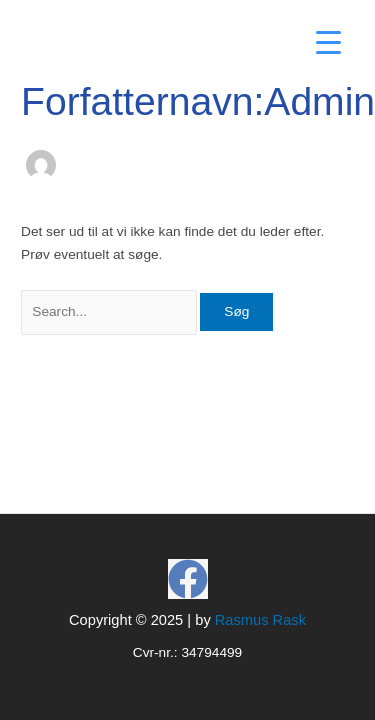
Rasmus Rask (260, 620)
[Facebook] (188, 579)
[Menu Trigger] (328, 42)
